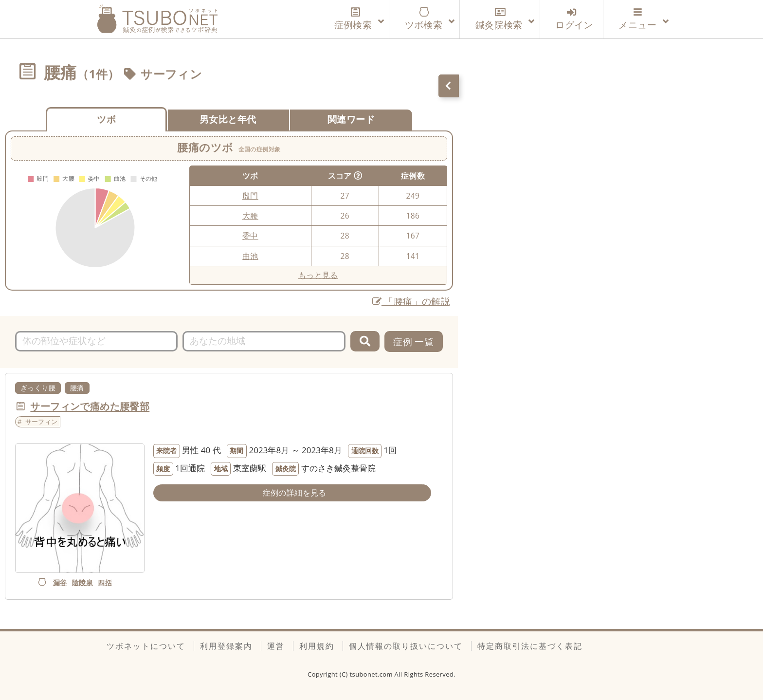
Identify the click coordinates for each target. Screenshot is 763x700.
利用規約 (317, 646)
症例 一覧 (413, 341)
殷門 (250, 196)
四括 (105, 582)
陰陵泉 (82, 582)
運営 (276, 646)
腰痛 (77, 388)
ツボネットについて (146, 646)
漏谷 (60, 582)
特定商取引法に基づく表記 (530, 646)
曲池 (250, 256)
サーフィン (171, 74)
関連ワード (351, 119)
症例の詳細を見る (295, 493)
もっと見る (318, 275)
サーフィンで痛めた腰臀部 (90, 406)
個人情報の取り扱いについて (406, 646)
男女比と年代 (228, 119)
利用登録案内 (226, 646)
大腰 (250, 216)
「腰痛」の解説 (411, 301)
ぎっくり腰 (38, 388)
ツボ (106, 119)
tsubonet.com (372, 674)
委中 (250, 236)
